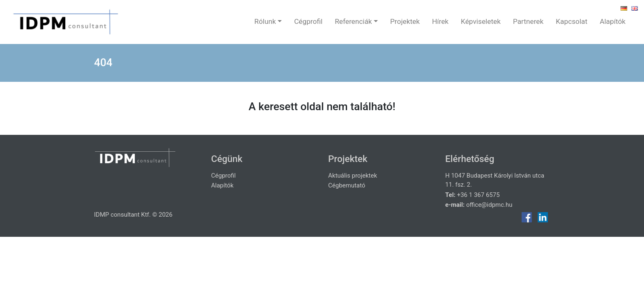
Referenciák (353, 21)
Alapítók (613, 21)
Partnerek (528, 21)
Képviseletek (481, 21)
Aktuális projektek (353, 176)
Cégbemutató (347, 185)
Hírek (440, 21)
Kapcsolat (572, 21)
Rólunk (265, 21)
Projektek (405, 21)
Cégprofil (308, 21)
